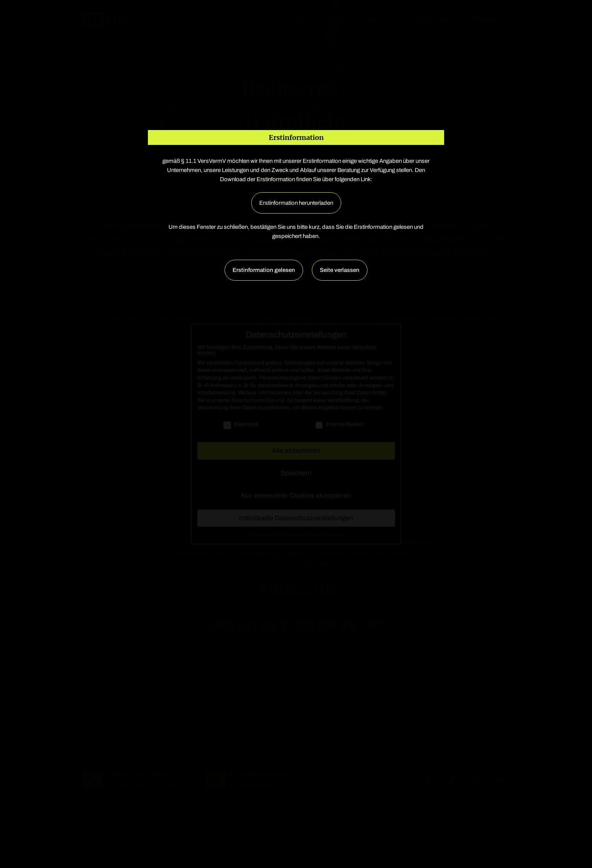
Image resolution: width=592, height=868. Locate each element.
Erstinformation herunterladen (296, 203)
